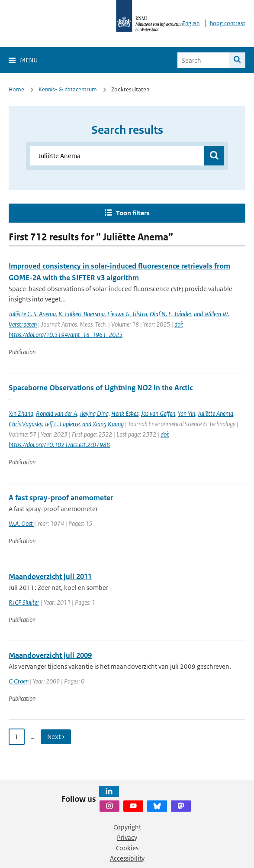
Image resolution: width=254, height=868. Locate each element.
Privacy (127, 837)
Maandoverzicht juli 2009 (50, 655)
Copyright (127, 827)
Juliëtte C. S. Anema (32, 314)
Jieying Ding (94, 413)
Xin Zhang (21, 413)
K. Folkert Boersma (82, 314)
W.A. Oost (21, 523)
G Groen (19, 681)
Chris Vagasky (25, 424)
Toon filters (133, 213)
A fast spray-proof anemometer (61, 498)
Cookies (127, 848)
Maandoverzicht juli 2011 (50, 577)
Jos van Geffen (158, 413)
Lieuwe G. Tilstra (127, 314)
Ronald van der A (56, 413)
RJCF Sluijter (24, 602)
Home (16, 89)
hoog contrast (228, 23)
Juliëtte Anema (215, 413)
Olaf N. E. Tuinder (170, 314)
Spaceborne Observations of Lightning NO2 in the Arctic (101, 388)
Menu (29, 60)
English (191, 23)
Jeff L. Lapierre (62, 424)
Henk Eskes (125, 413)
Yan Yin (186, 413)
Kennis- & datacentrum (68, 89)
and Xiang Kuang (103, 424)
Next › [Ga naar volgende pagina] (56, 737)
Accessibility (127, 858)
